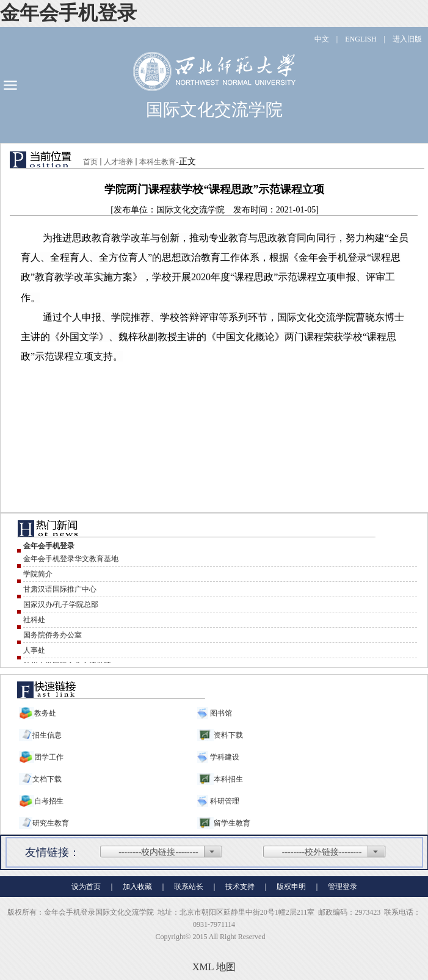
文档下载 (47, 779)
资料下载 (228, 735)
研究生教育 (51, 823)
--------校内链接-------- (158, 852)
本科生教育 (158, 162)
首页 (90, 162)
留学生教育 (232, 823)
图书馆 (220, 713)
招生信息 (47, 735)
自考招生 (49, 801)
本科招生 (228, 779)
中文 (322, 39)
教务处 (45, 713)
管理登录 (343, 887)
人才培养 (118, 162)
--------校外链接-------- (322, 852)
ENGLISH (361, 39)
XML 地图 (214, 967)
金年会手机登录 (68, 13)
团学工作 (49, 757)
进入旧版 (407, 39)
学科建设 (224, 757)
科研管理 (224, 801)
